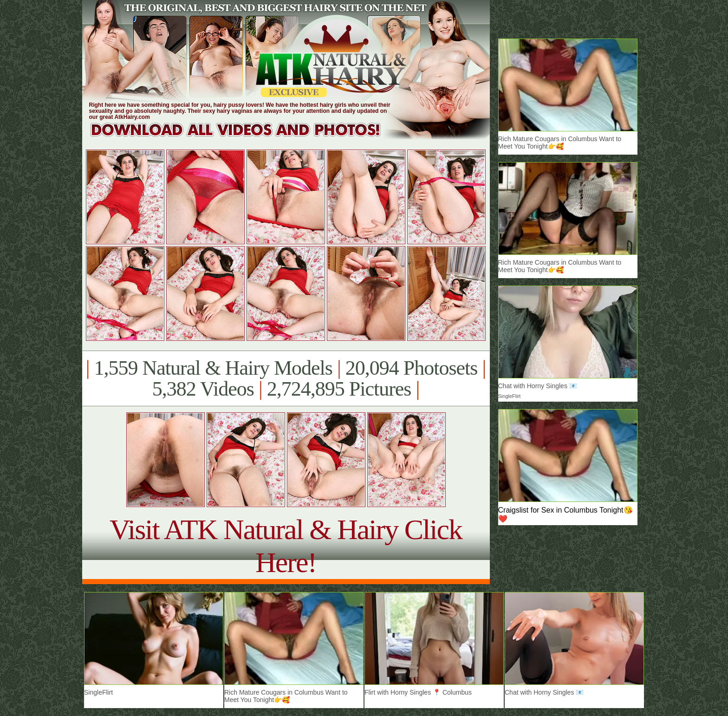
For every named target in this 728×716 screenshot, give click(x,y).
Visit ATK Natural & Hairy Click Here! (286, 546)
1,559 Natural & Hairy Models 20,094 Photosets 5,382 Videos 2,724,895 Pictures (286, 378)
